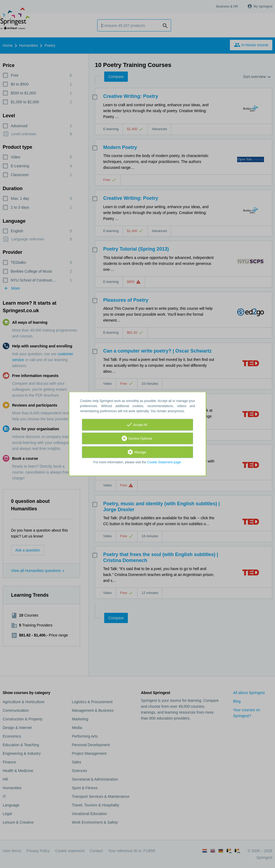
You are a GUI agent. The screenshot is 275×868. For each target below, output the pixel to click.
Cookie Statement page (164, 463)
